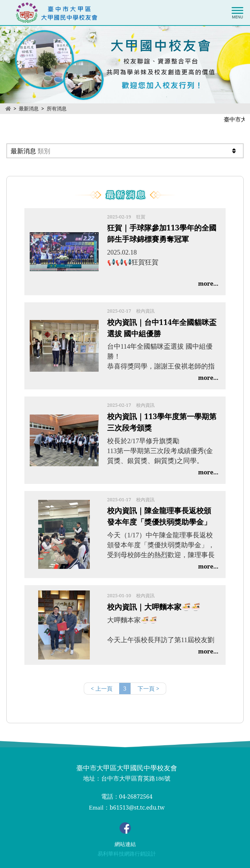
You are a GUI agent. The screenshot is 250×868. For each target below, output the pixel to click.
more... (208, 284)
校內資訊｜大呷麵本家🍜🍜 (154, 607)
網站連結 (125, 844)
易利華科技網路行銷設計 (127, 854)
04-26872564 (136, 796)
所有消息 (57, 109)
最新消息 (29, 108)
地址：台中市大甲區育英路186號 (127, 779)
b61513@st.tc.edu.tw (137, 807)
